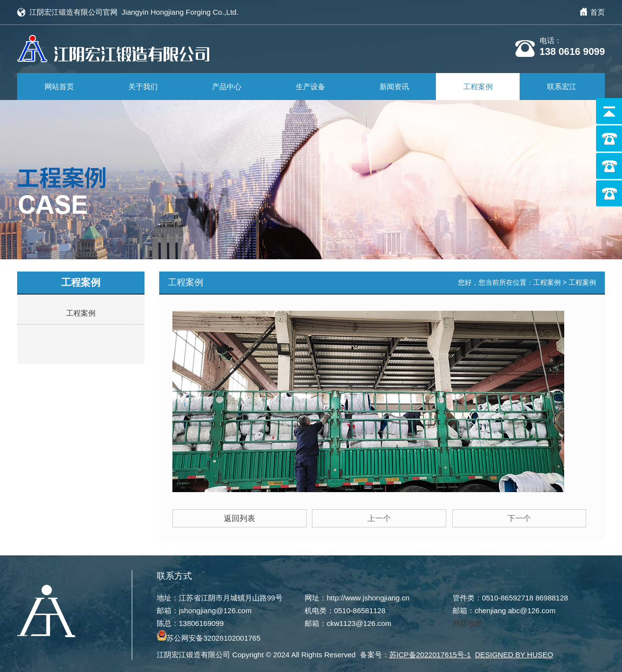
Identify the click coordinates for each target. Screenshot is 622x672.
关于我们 (143, 87)
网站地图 (467, 621)
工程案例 (478, 87)
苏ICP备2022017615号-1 (430, 652)
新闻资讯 (394, 87)
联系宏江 (562, 87)
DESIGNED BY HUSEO (514, 652)
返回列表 (239, 515)
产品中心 (227, 87)
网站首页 (59, 87)
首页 (598, 12)
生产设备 (311, 87)
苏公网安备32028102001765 (209, 635)
